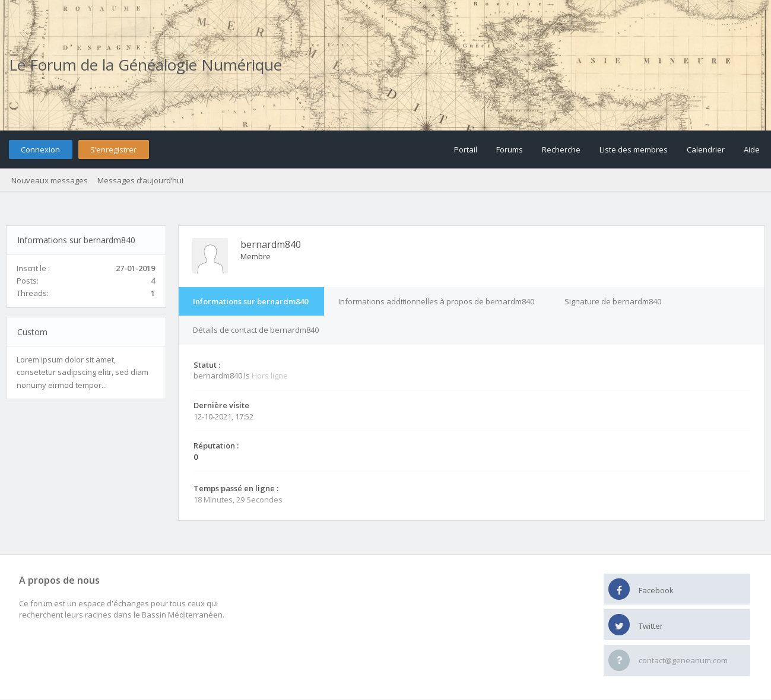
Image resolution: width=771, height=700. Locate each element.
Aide (752, 149)
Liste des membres (634, 149)
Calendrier (706, 149)
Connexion (40, 149)
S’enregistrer (113, 149)
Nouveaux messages (50, 180)
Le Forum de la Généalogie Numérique (145, 65)
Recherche (561, 149)
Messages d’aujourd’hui (140, 180)
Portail (466, 149)
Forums (510, 149)
